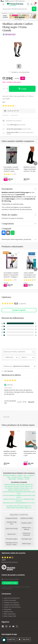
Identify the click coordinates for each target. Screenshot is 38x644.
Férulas (27, 479)
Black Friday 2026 (9, 616)
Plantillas (20, 479)
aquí (10, 588)
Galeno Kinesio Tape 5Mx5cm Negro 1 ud (19, 508)
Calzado (31, 475)
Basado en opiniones (10, 562)
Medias (20, 475)
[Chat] (28, 4)
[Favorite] (19, 147)
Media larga (12, 479)
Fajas (8, 477)
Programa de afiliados (11, 605)
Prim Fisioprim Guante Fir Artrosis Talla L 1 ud (18, 488)
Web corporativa (9, 614)
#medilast (6, 115)
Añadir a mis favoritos (19, 72)
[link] (14, 304)
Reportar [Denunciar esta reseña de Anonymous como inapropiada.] (31, 402)
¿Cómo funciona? (9, 600)
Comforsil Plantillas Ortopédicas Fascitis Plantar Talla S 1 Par (19, 496)
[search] (34, 9)
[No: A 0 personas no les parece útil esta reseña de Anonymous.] (25, 402)
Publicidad (7, 609)
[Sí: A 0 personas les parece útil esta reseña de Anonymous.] (20, 402)
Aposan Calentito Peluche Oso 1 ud (18, 490)
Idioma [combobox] (28, 357)
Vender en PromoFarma (11, 607)
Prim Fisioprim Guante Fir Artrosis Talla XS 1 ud (18, 486)
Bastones (27, 477)
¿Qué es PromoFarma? (11, 598)
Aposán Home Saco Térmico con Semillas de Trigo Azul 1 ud (19, 500)
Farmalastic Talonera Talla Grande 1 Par (18, 506)
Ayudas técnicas (17, 477)
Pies (25, 475)
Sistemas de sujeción (10, 475)
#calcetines (14, 115)
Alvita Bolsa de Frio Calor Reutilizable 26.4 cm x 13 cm (19, 503)
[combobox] (23, 366)
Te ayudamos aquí (10, 583)
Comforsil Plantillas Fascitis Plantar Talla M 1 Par (18, 485)
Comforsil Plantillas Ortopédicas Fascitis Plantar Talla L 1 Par (19, 493)
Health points (7, 612)
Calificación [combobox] (11, 357)
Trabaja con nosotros (10, 603)
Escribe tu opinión (19, 310)
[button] (31, 4)
